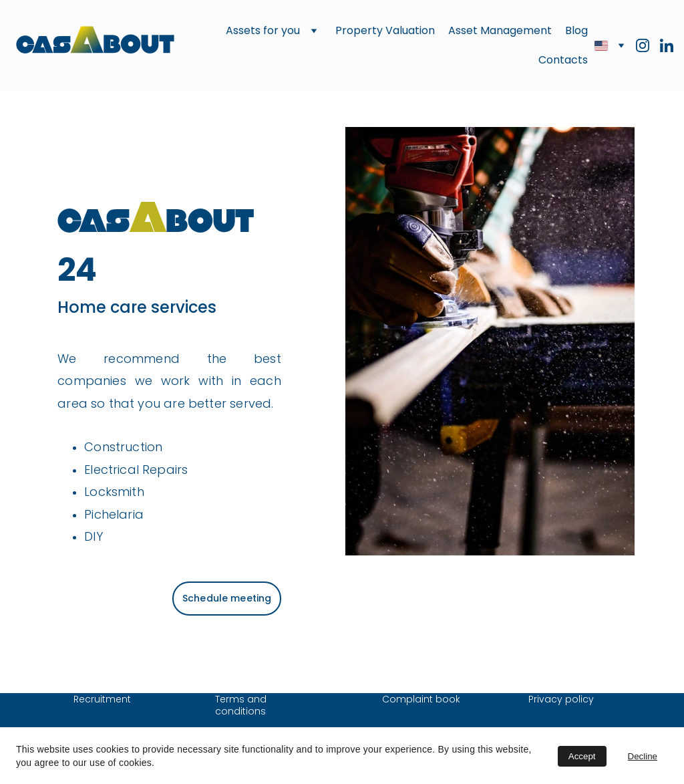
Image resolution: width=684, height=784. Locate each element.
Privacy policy (561, 699)
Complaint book (421, 699)
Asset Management (500, 30)
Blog (576, 30)
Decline (643, 756)
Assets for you (263, 30)
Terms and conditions (242, 705)
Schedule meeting (227, 598)
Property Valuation (385, 30)
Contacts (563, 60)
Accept (582, 756)
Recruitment (102, 699)
